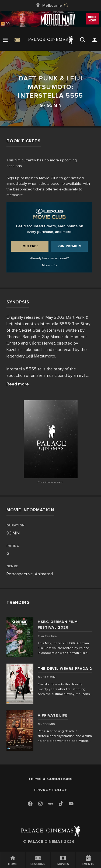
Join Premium (69, 246)
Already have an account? (50, 258)
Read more (18, 384)
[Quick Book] (17, 40)
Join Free (30, 246)
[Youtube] (71, 804)
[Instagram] (40, 804)
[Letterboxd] (51, 804)
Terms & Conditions (50, 779)
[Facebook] (30, 804)
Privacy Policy (51, 790)
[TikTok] (61, 804)
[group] (51, 5)
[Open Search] (83, 40)
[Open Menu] (5, 40)
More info (49, 265)
